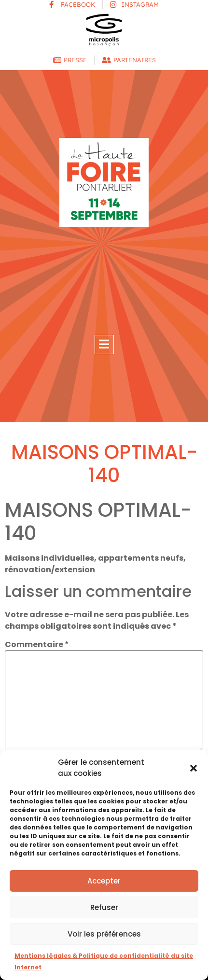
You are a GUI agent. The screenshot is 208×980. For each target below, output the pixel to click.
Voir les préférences (104, 934)
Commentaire (37, 645)
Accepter (104, 881)
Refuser (104, 907)
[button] (194, 768)
